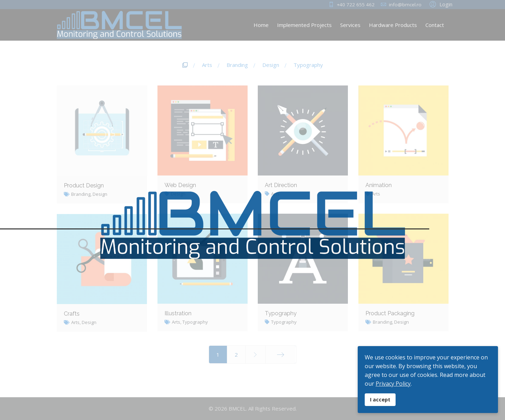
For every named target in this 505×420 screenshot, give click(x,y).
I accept (380, 400)
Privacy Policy (393, 384)
